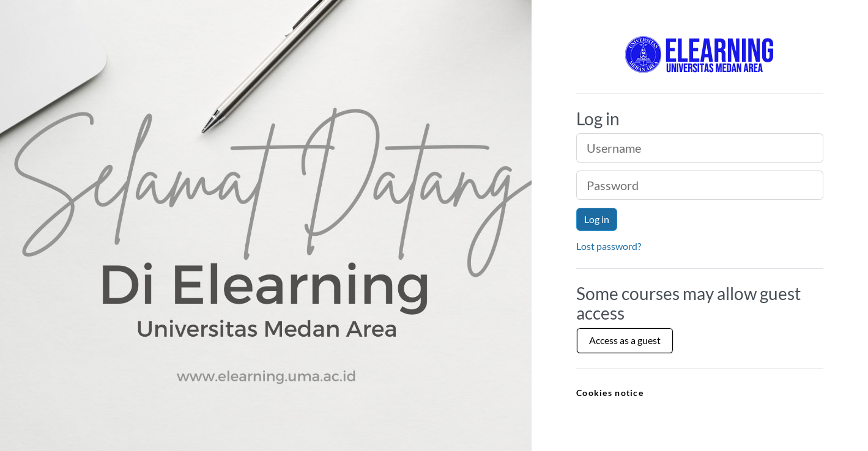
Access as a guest (625, 340)
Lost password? (609, 246)
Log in (597, 219)
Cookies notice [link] (610, 393)
